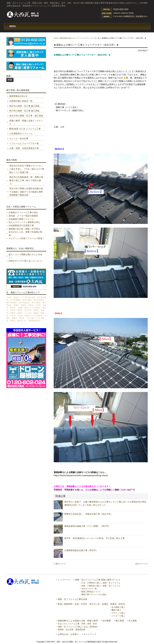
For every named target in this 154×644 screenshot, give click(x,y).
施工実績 (120, 621)
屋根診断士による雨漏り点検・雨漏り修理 (78, 621)
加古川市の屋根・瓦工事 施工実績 (26, 116)
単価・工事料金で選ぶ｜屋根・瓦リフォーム (101, 586)
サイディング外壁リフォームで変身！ (26, 238)
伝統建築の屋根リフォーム (21, 219)
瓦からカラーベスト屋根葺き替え (24, 222)
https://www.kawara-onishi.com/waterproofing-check (81, 475)
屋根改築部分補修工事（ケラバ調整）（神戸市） (87, 526)
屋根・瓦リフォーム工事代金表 (72, 599)
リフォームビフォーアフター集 (24, 143)
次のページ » (142, 564)
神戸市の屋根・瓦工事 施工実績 (24, 111)
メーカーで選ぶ (118, 616)
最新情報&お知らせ (67, 38)
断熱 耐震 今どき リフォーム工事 (25, 129)
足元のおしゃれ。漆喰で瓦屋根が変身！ (25, 234)
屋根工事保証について (91, 592)
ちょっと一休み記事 (19, 138)
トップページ (64, 580)
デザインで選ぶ (118, 613)
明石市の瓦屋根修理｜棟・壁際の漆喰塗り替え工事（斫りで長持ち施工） (26, 180)
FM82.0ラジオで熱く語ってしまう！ (26, 261)
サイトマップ (90, 634)
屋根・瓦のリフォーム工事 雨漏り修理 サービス (98, 580)
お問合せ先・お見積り (68, 634)
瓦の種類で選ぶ (118, 607)
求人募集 (133, 621)
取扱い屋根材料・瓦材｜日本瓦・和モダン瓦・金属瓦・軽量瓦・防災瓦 (91, 604)
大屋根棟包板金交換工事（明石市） (81, 550)
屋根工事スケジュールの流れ (94, 594)
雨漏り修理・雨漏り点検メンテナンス (26, 122)
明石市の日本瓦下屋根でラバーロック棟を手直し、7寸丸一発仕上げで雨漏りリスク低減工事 (27, 169)
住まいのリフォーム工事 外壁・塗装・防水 (77, 624)
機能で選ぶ (116, 610)
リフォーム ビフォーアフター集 (88, 38)
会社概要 (107, 621)
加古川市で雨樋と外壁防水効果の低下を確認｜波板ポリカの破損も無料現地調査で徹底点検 (26, 192)
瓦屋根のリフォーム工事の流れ (23, 212)
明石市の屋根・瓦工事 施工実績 (24, 106)
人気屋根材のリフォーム (21, 134)
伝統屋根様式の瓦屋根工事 (21, 226)
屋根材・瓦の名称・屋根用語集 (72, 630)
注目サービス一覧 (89, 589)
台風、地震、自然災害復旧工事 (24, 148)
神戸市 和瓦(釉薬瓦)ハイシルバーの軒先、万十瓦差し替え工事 (97, 538)
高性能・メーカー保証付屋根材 (23, 216)
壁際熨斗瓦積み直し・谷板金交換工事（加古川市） (88, 514)
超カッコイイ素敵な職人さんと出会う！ (25, 256)
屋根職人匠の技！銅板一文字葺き (24, 229)
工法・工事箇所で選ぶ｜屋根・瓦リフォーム (101, 583)
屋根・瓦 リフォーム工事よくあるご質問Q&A (78, 627)
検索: (9, 76)
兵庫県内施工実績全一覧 (21, 101)
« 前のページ (60, 564)
